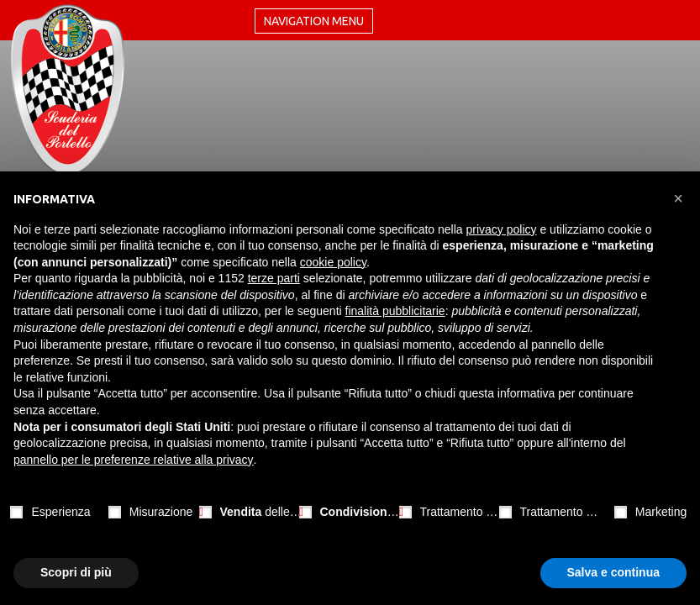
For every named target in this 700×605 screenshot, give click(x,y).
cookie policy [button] (333, 262)
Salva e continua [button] (613, 572)
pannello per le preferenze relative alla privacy (134, 460)
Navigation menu (314, 21)
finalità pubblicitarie (395, 311)
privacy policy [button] (502, 229)
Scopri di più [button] (76, 572)
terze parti (274, 278)
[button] (678, 198)
